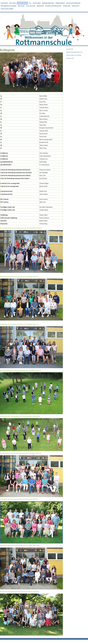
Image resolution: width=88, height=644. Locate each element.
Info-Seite (13, 3)
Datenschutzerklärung (53, 6)
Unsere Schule (22, 3)
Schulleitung (31, 6)
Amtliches (21, 6)
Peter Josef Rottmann (74, 55)
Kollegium (70, 49)
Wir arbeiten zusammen (9, 6)
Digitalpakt (76, 6)
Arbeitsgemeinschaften (74, 52)
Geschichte (70, 58)
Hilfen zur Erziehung (73, 3)
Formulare (67, 6)
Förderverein (60, 3)
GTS (30, 3)
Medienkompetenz (48, 3)
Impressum (40, 6)
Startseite (4, 3)
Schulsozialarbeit (7, 9)
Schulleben (37, 3)
